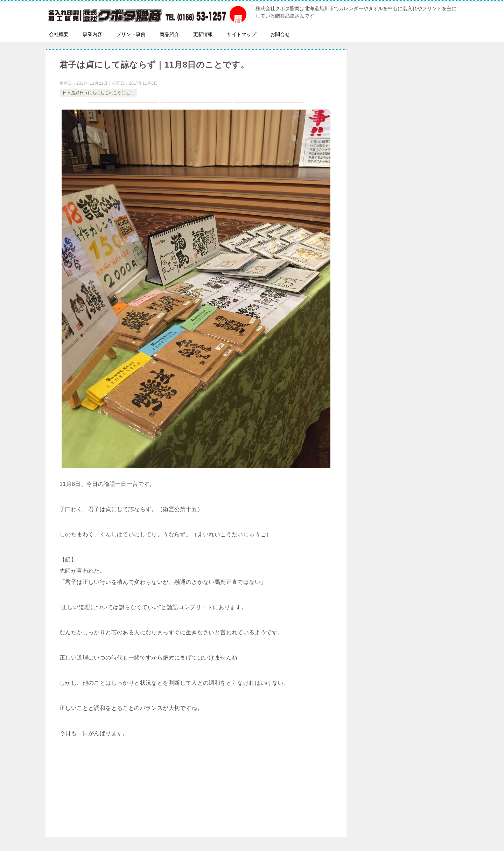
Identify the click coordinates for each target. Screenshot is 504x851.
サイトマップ (241, 34)
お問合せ (280, 34)
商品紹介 (169, 34)
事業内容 (92, 34)
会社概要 (59, 34)
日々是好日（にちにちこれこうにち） (98, 93)
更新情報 (203, 34)
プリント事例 (131, 34)
